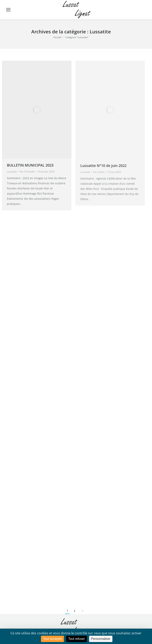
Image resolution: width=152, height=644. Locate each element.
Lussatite (12, 172)
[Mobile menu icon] (8, 10)
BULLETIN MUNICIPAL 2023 (30, 165)
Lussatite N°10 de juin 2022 (103, 166)
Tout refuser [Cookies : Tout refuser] (76, 639)
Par (27, 172)
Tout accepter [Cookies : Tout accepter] (52, 639)
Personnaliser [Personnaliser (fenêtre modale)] (101, 639)
